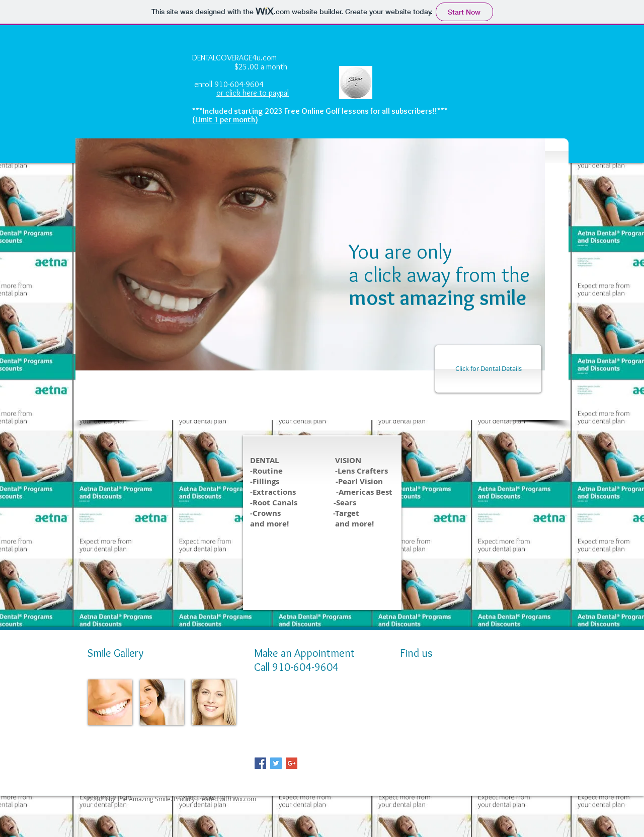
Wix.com (244, 799)
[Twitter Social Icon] (276, 763)
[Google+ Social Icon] (292, 763)
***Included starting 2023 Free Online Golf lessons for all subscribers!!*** (320, 111)
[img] (110, 702)
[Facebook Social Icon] (260, 763)
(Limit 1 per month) (225, 120)
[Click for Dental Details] (488, 369)
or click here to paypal (253, 93)
